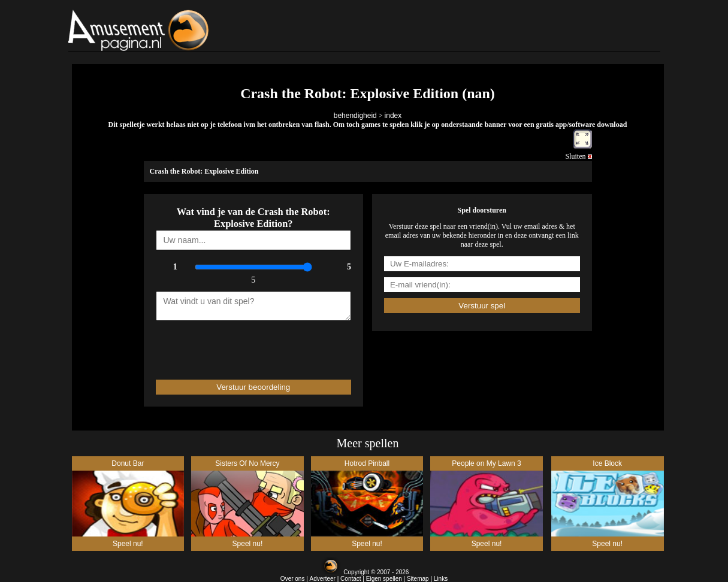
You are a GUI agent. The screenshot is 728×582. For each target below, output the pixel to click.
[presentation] (226, 345)
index (393, 116)
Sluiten (578, 156)
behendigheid (355, 116)
